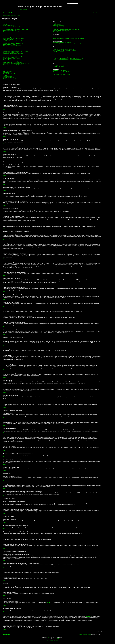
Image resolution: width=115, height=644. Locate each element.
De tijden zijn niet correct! (8, 40)
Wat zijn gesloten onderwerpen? (9, 79)
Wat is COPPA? (6, 24)
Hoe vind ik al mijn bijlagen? (59, 66)
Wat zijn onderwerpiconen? (8, 80)
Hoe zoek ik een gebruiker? (58, 52)
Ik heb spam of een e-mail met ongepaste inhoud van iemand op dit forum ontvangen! (70, 38)
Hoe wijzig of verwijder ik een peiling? (10, 57)
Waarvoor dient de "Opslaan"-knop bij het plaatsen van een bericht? (16, 63)
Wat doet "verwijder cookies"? (9, 33)
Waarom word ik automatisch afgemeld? (11, 32)
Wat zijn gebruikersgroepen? (59, 26)
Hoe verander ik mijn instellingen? (10, 37)
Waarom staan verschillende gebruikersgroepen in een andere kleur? (67, 29)
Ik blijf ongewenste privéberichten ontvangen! (62, 37)
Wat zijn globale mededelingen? (9, 75)
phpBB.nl (57, 639)
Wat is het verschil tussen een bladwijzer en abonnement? (64, 57)
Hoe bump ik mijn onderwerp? (9, 66)
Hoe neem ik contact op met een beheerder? (62, 74)
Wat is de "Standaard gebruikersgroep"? (61, 30)
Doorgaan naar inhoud (22, 10)
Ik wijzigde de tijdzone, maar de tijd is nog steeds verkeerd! (14, 41)
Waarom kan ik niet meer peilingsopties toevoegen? (13, 56)
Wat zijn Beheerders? (57, 23)
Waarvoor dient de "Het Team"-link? (60, 32)
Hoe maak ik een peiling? (8, 55)
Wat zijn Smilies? (6, 73)
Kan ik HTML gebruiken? (8, 71)
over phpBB (6, 604)
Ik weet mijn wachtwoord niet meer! (10, 30)
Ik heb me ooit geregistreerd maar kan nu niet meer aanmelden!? (16, 29)
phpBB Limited (50, 603)
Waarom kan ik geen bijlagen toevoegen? (11, 60)
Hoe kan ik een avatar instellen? (9, 44)
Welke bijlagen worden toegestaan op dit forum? (62, 65)
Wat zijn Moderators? (57, 24)
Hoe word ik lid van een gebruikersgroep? (61, 27)
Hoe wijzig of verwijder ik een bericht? (10, 52)
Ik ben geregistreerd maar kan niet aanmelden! (12, 27)
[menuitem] (9, 13)
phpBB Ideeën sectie (68, 610)
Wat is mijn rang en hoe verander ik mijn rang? (12, 46)
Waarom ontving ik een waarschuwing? (11, 61)
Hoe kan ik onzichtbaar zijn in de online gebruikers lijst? (14, 38)
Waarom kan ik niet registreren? (9, 26)
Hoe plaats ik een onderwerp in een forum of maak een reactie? (15, 51)
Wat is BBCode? (6, 70)
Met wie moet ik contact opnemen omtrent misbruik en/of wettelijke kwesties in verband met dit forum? (73, 73)
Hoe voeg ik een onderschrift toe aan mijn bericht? (13, 54)
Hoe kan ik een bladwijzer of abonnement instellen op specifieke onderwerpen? (69, 58)
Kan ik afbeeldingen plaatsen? (9, 74)
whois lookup (88, 616)
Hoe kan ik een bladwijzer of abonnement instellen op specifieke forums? (67, 60)
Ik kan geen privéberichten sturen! (60, 36)
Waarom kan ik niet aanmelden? (9, 28)
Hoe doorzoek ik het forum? (58, 48)
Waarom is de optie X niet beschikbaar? (61, 72)
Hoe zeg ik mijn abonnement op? (60, 61)
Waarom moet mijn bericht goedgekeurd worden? (13, 65)
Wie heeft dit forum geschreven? (59, 70)
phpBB (48, 637)
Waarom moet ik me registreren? (9, 23)
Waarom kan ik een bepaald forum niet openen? (12, 59)
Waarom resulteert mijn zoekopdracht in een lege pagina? (64, 50)
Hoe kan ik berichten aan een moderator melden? (13, 62)
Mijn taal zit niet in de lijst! (8, 42)
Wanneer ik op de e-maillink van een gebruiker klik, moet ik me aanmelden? (18, 47)
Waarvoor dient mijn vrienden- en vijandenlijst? (62, 43)
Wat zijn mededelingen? (8, 76)
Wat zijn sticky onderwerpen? (9, 77)
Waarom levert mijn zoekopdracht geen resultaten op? (64, 49)
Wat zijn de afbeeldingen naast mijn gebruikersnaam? (13, 43)
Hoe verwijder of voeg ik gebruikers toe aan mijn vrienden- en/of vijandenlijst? (68, 44)
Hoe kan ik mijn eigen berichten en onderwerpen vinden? (64, 53)
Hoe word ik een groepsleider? (59, 28)
